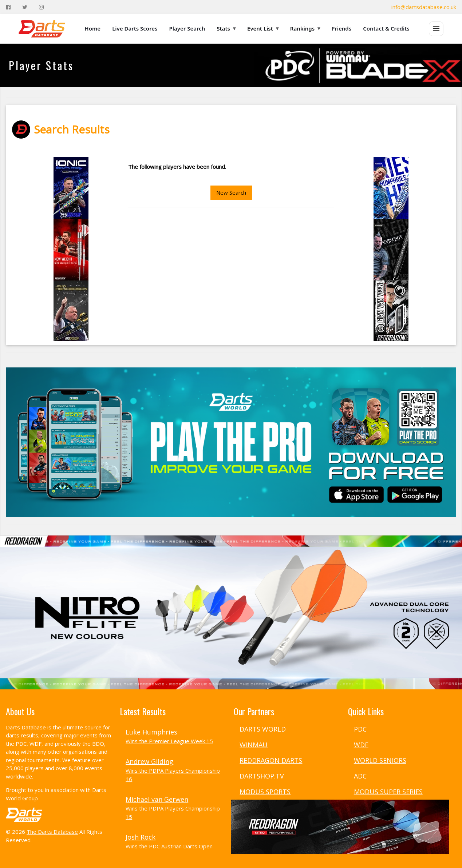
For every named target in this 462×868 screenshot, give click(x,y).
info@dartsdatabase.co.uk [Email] (424, 7)
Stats (226, 28)
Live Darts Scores (135, 28)
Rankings (305, 28)
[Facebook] (8, 7)
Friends (341, 28)
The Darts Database (52, 832)
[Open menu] (436, 29)
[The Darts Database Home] (42, 29)
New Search (231, 192)
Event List (263, 28)
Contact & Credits (386, 28)
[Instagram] (41, 7)
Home (92, 28)
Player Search (187, 28)
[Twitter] (25, 7)
